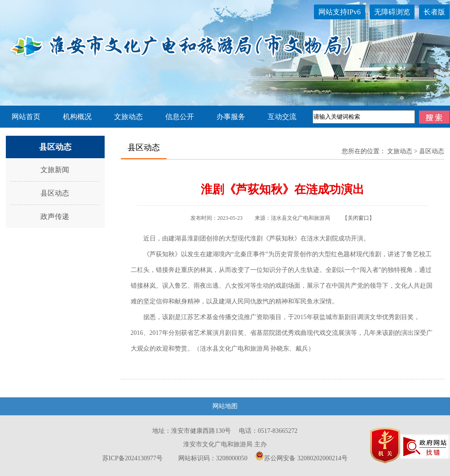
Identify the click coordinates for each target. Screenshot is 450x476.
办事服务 (231, 117)
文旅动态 (128, 117)
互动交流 (282, 117)
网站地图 (225, 406)
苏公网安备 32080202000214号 (301, 458)
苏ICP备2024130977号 (132, 458)
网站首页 (26, 117)
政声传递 (55, 216)
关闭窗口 (358, 218)
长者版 (434, 12)
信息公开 (180, 117)
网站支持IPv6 (340, 12)
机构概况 (77, 117)
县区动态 (55, 193)
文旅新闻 (55, 170)
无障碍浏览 (392, 12)
